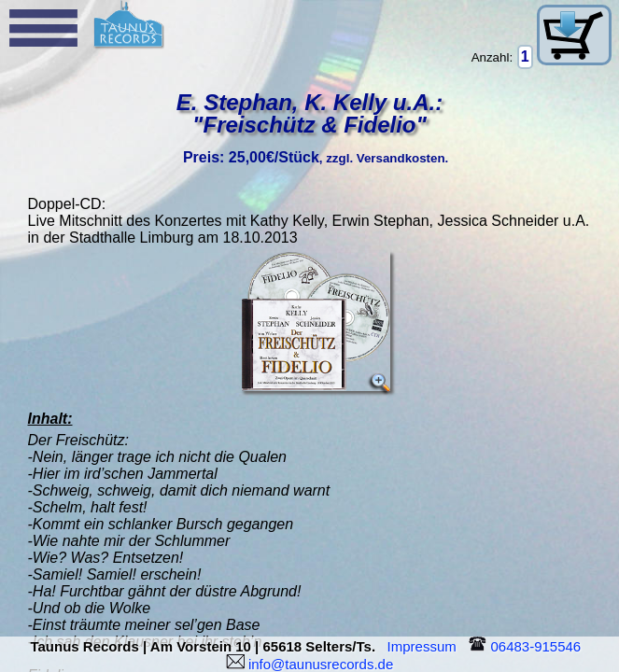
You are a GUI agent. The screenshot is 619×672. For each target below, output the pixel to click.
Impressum (426, 646)
